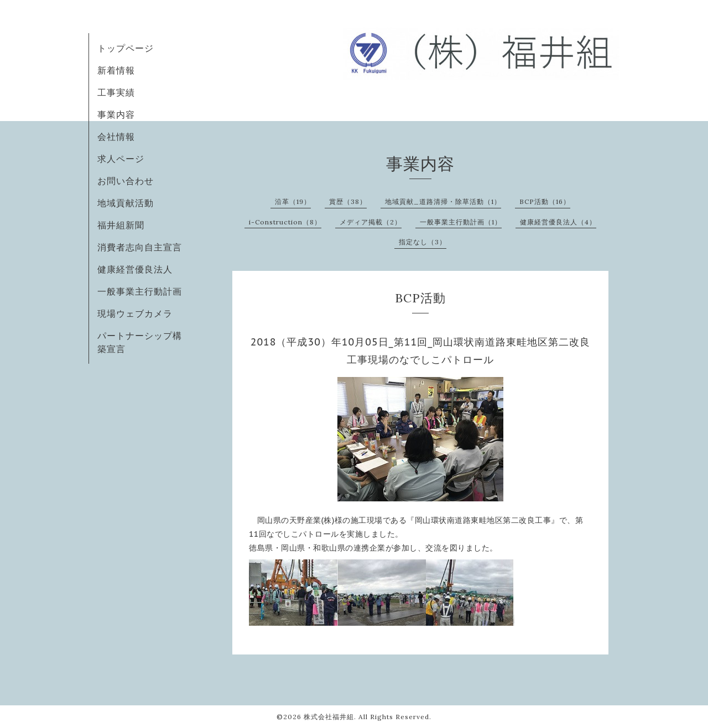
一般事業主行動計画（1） (461, 222)
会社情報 (116, 137)
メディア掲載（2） (371, 222)
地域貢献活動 (126, 203)
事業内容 (116, 114)
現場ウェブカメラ (135, 313)
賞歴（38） (348, 201)
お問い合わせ (126, 181)
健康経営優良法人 (135, 269)
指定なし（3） (423, 242)
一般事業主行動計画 (140, 291)
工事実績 (116, 92)
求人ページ (121, 159)
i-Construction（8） (285, 222)
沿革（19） (293, 201)
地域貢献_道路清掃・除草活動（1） (443, 201)
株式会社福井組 (329, 717)
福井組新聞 (121, 225)
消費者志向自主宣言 (140, 247)
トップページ (126, 48)
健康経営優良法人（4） (558, 222)
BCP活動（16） (545, 201)
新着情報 (116, 70)
